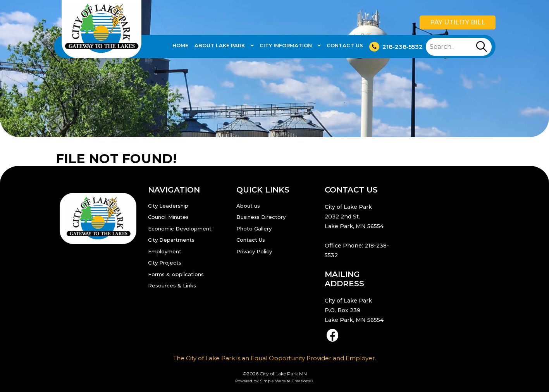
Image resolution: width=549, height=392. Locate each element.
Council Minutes (168, 217)
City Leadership (168, 206)
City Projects (165, 263)
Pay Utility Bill (458, 22)
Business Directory (261, 217)
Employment (165, 251)
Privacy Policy (254, 251)
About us (248, 206)
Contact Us (345, 45)
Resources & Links (172, 285)
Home (180, 45)
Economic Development (180, 229)
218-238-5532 (396, 47)
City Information (287, 45)
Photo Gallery (254, 229)
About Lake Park (220, 45)
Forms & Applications (176, 274)
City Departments (171, 240)
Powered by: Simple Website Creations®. (274, 381)
